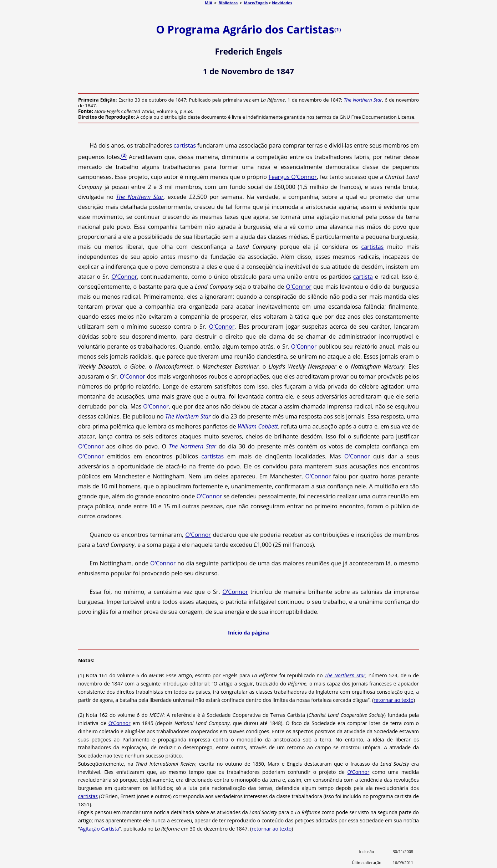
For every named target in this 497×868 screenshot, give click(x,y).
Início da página (248, 632)
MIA (209, 3)
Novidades (282, 3)
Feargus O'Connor (293, 177)
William (247, 426)
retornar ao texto (394, 700)
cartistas (185, 145)
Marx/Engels (256, 3)
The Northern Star (363, 100)
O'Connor (124, 277)
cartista (363, 277)
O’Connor (120, 723)
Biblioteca (228, 3)
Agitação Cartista (100, 829)
